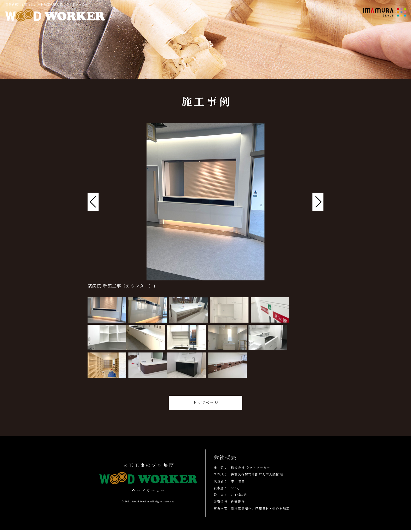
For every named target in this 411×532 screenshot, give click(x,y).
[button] (318, 202)
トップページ (206, 405)
